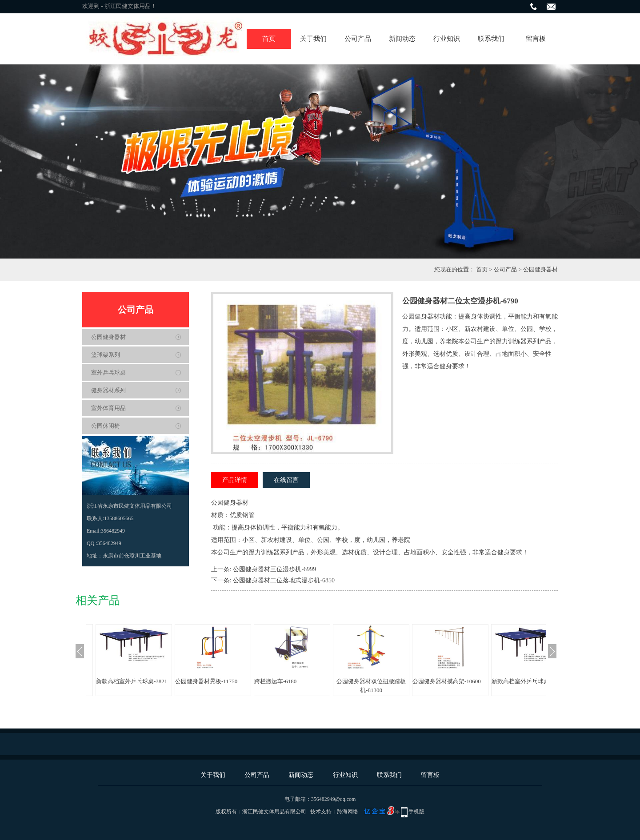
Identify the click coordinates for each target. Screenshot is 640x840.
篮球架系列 (106, 355)
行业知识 (447, 39)
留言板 (536, 39)
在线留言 (286, 480)
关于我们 (313, 39)
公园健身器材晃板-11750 (206, 681)
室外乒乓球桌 (108, 372)
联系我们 (491, 39)
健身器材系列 (108, 390)
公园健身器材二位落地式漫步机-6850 (284, 580)
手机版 (416, 812)
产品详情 (235, 480)
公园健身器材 (540, 269)
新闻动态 (402, 39)
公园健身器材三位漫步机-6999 (274, 569)
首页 (269, 39)
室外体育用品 (108, 408)
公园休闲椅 (106, 426)
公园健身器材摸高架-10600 (447, 681)
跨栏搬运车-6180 (275, 681)
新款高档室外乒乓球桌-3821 (132, 681)
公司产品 (358, 39)
